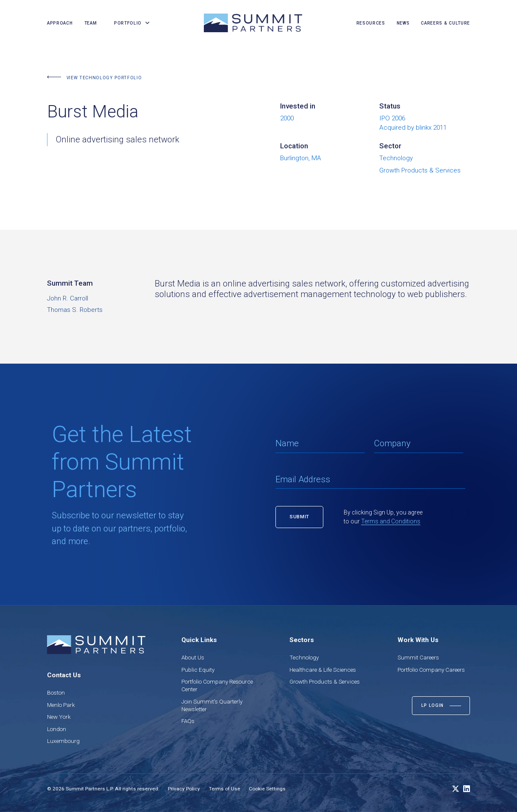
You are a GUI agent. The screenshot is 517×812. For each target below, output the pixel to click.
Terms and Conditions (391, 521)
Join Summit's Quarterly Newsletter (212, 705)
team (91, 23)
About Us (193, 657)
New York (59, 717)
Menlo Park (61, 705)
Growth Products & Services (325, 681)
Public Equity (198, 670)
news (403, 23)
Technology (304, 657)
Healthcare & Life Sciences (323, 670)
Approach (60, 23)
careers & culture (445, 23)
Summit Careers (418, 657)
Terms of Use (225, 789)
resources (371, 23)
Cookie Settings (267, 789)
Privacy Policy (184, 789)
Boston (56, 692)
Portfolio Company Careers (431, 670)
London (57, 729)
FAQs (188, 721)
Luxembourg (63, 741)
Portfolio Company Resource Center (217, 685)
